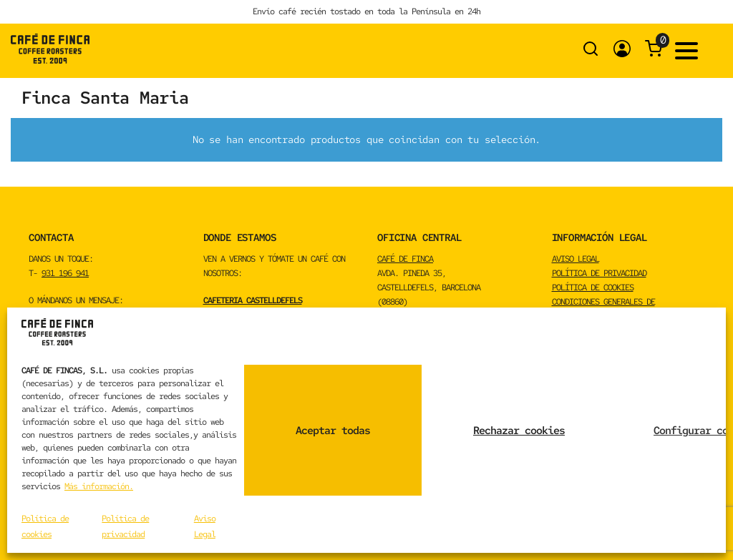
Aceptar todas (333, 431)
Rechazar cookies (519, 431)
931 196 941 (65, 273)
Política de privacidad (599, 273)
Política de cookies (593, 288)
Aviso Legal (576, 259)
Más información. (99, 486)
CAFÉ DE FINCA (405, 259)
